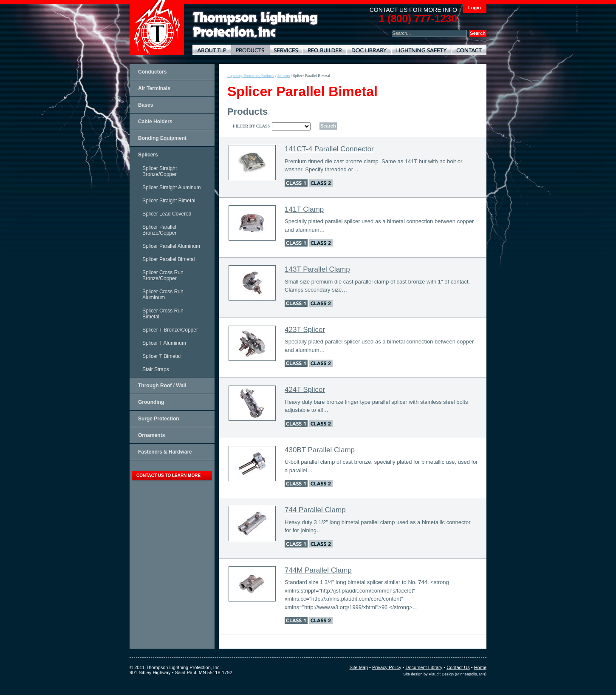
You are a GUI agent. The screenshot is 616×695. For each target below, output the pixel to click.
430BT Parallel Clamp (320, 450)
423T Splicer (305, 330)
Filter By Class (251, 126)
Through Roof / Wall (162, 386)
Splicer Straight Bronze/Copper (160, 171)
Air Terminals (154, 88)
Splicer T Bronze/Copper (170, 330)
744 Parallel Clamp (315, 510)
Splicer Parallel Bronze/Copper (160, 230)
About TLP (212, 50)
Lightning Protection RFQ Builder (325, 50)
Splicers (148, 155)
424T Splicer (305, 390)
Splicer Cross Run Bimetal (163, 314)
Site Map (359, 667)
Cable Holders (155, 122)
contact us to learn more (168, 475)
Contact (469, 50)
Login (475, 8)
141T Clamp (304, 209)
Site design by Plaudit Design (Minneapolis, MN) (445, 674)
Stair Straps (156, 369)
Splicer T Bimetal (161, 356)
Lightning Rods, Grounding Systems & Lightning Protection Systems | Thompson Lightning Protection (255, 25)
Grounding (151, 402)
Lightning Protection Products (250, 50)
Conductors (152, 72)
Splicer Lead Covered (167, 214)
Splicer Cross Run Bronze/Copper (163, 275)
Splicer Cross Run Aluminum (163, 295)
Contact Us (458, 667)
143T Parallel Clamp (317, 269)
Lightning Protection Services (286, 50)
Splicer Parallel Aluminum (171, 246)
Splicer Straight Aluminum (171, 187)
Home (480, 667)
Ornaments (151, 435)
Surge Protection (159, 419)
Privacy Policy (387, 667)
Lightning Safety (422, 50)
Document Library (369, 50)
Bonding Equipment (162, 138)
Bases (146, 105)
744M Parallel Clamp (318, 570)
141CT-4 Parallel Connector (329, 149)
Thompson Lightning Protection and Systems (157, 28)
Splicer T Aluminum (164, 343)
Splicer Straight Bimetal (169, 201)
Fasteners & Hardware (165, 452)
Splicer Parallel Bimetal (168, 259)
